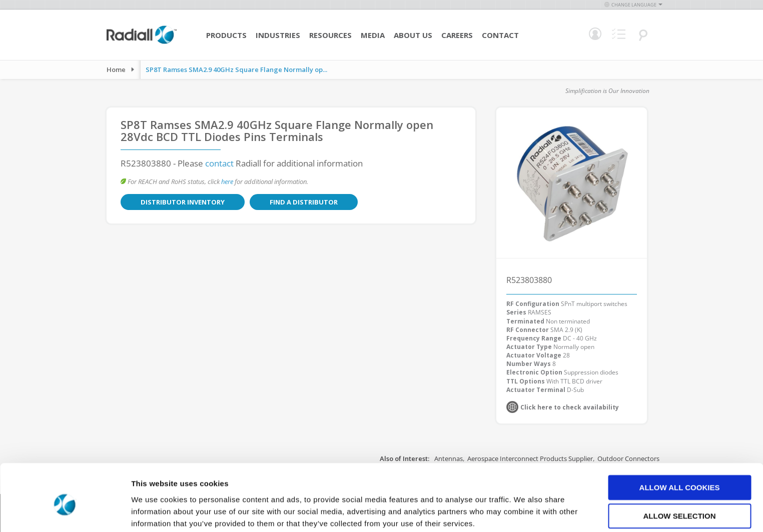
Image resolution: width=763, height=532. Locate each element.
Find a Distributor (277, 202)
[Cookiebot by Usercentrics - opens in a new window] (65, 512)
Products (226, 35)
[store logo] (142, 42)
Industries (278, 35)
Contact (500, 35)
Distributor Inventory (174, 202)
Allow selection (680, 473)
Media (373, 35)
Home (116, 69)
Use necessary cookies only (679, 501)
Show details (525, 512)
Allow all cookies (680, 444)
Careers (457, 35)
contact (219, 163)
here (227, 181)
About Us (413, 35)
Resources (330, 35)
